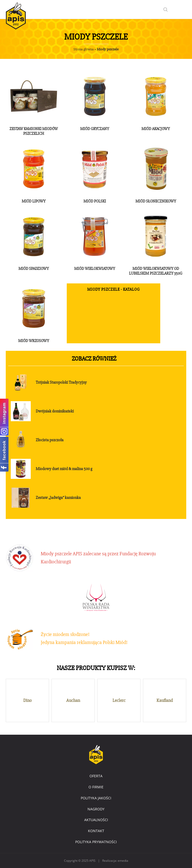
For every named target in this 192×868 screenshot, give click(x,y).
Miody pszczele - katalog (113, 289)
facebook (4, 450)
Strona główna (84, 49)
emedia (123, 861)
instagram (4, 413)
